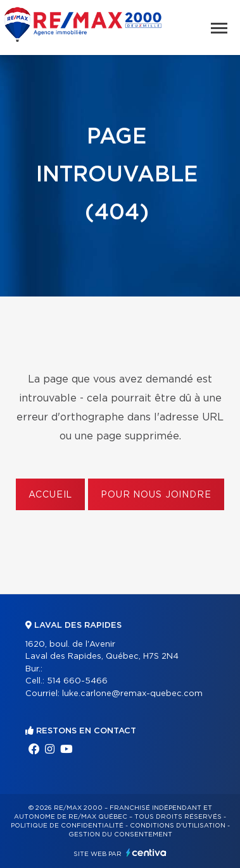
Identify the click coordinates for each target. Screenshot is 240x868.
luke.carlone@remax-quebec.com (132, 694)
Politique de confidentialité (67, 826)
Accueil (50, 495)
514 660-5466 (77, 681)
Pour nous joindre (156, 495)
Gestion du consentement (120, 834)
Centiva (146, 853)
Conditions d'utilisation (178, 826)
